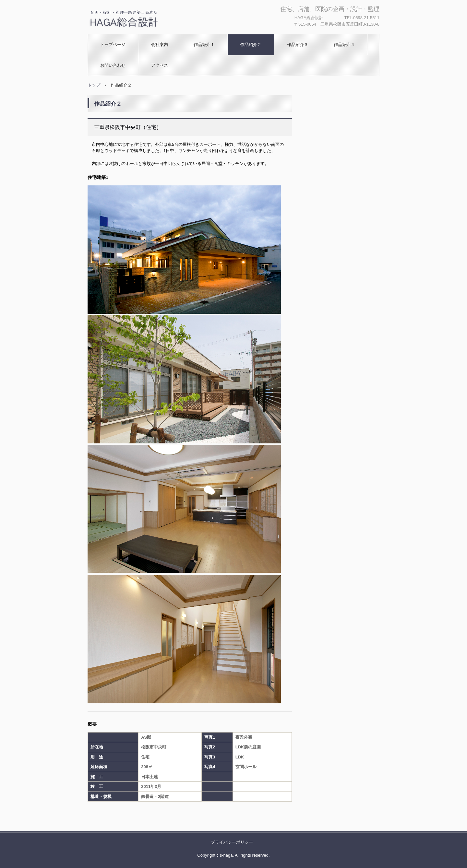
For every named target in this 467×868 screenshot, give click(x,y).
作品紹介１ (204, 45)
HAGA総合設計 (117, 34)
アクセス (160, 65)
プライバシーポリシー (232, 842)
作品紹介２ (251, 45)
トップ (94, 85)
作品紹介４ (344, 45)
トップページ (113, 45)
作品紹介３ (298, 45)
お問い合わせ (113, 65)
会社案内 (160, 45)
